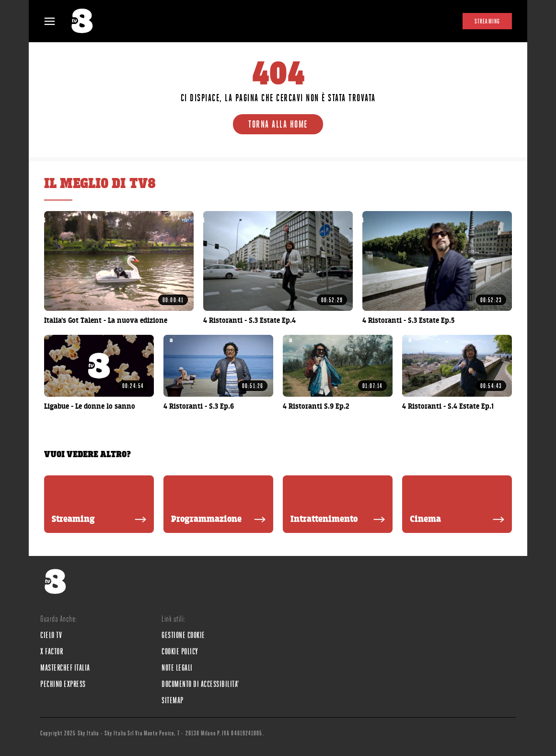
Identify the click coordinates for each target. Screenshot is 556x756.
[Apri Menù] (56, 21)
